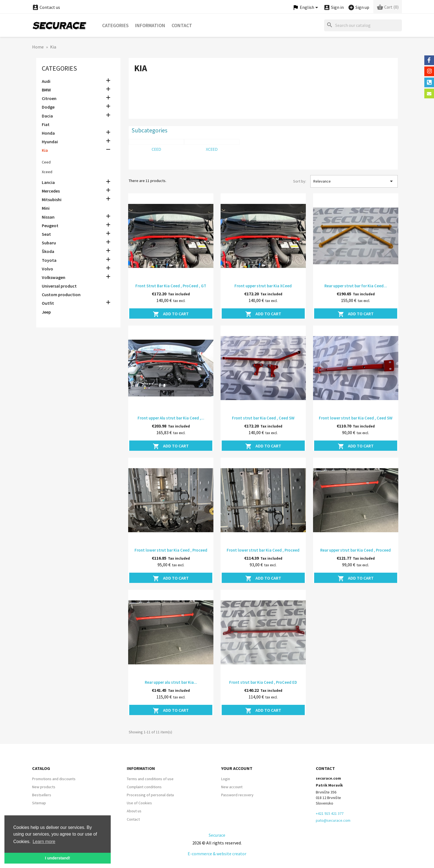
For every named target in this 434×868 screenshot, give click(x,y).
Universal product (59, 286)
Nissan (48, 217)
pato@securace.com (333, 820)
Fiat (46, 124)
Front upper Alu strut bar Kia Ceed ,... (171, 418)
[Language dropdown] (306, 8)
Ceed (46, 162)
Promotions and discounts (54, 779)
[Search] (363, 25)
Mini (46, 208)
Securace (217, 835)
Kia (45, 150)
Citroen (49, 98)
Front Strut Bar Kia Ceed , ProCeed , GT (171, 286)
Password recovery (237, 795)
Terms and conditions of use (150, 779)
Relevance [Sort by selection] (354, 181)
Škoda (48, 251)
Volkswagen (54, 277)
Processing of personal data (150, 795)
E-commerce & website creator (217, 854)
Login (226, 779)
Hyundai (50, 142)
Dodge (48, 107)
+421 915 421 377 (330, 813)
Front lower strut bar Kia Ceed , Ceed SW (356, 418)
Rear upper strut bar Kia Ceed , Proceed (356, 550)
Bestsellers (42, 795)
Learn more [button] (44, 842)
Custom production (61, 295)
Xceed (47, 172)
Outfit (48, 303)
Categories (115, 25)
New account (232, 787)
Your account (237, 768)
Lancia (48, 182)
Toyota (49, 260)
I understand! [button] (57, 858)
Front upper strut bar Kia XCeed (263, 286)
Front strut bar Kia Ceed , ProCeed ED (263, 682)
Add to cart (171, 314)
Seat (46, 234)
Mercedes (51, 191)
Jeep (46, 312)
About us (134, 811)
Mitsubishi (52, 199)
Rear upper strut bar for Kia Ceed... (356, 286)
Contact (182, 25)
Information (150, 25)
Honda (48, 133)
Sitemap (39, 803)
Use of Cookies (139, 803)
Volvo (47, 269)
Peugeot (50, 226)
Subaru (49, 243)
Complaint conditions (144, 787)
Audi (46, 81)
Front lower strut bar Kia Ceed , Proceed (171, 550)
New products (44, 787)
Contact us (46, 7)
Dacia (47, 116)
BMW (46, 90)
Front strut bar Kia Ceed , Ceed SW (263, 418)
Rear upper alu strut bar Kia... (171, 682)
